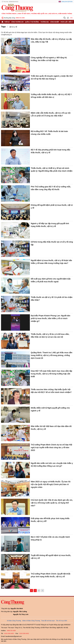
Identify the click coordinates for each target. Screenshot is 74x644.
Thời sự (7, 22)
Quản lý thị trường (32, 22)
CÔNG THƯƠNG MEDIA (9, 14)
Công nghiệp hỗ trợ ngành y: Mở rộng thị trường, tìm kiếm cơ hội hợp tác (49, 59)
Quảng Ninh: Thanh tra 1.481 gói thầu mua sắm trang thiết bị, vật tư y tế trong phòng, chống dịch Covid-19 (52, 355)
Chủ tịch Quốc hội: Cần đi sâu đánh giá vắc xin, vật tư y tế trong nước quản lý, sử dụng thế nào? (52, 503)
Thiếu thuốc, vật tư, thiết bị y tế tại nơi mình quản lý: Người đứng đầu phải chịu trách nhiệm (52, 170)
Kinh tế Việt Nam (24, 14)
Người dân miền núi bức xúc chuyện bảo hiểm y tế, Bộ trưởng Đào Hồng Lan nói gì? (52, 465)
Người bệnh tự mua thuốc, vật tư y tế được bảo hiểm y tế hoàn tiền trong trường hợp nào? (51, 262)
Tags (3, 27)
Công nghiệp (55, 22)
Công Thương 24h (17, 22)
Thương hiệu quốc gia (39, 14)
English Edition (67, 2)
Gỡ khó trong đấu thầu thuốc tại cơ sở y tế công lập (52, 243)
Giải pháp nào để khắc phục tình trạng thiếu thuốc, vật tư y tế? (50, 520)
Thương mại (45, 22)
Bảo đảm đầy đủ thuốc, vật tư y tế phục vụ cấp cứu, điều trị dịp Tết (51, 40)
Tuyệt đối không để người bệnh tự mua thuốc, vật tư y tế (51, 557)
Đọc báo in (53, 14)
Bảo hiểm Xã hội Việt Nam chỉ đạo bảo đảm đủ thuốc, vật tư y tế (51, 428)
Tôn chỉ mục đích (61, 621)
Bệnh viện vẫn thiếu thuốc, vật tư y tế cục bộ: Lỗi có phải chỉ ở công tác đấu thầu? (51, 114)
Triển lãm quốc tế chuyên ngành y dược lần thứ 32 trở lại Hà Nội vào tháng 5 (52, 77)
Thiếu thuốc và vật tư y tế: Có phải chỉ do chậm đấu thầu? (52, 299)
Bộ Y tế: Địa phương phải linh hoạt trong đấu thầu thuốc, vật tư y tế (51, 151)
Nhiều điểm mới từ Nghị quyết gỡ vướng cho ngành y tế (50, 409)
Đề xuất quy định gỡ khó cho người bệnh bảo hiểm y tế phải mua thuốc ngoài (51, 280)
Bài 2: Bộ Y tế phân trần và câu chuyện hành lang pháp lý (50, 538)
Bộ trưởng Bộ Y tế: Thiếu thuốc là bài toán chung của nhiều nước (49, 133)
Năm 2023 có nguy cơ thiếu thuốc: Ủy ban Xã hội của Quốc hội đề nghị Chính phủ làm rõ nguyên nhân (51, 484)
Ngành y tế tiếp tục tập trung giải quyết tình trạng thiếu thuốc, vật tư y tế (50, 225)
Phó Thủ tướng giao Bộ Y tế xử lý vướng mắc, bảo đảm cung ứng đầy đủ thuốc (51, 188)
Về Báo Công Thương (14, 621)
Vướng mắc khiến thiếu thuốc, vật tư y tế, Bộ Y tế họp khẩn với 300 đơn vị (51, 96)
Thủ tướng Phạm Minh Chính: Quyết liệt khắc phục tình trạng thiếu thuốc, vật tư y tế (51, 575)
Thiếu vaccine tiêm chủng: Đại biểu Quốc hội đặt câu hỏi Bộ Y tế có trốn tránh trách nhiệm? (51, 391)
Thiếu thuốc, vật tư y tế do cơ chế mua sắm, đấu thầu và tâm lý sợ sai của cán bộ (50, 336)
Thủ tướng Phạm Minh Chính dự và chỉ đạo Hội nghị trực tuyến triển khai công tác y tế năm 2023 (52, 448)
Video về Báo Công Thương (31, 621)
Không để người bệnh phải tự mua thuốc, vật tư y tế (52, 206)
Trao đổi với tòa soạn (48, 621)
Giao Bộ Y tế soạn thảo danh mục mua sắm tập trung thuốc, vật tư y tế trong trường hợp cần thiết (52, 374)
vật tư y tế (13, 27)
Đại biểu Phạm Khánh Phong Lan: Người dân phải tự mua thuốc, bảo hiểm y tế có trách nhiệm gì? (51, 318)
